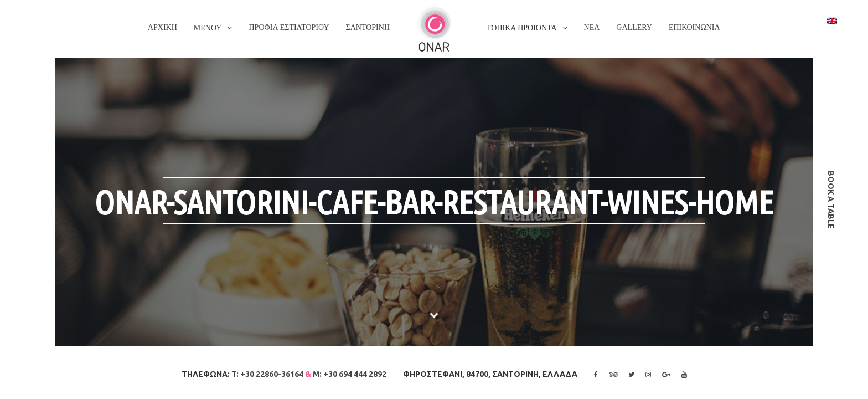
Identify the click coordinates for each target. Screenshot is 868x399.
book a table (831, 200)
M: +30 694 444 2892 (350, 374)
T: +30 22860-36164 (267, 374)
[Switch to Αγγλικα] (832, 21)
